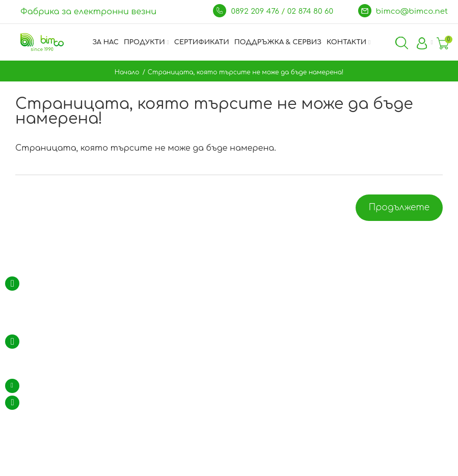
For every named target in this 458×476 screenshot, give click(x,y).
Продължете (399, 207)
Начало (127, 72)
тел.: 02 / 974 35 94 (55, 355)
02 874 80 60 (312, 11)
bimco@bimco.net (412, 11)
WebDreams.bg (289, 468)
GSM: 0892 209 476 (53, 369)
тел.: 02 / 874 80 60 (55, 342)
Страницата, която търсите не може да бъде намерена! (246, 72)
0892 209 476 (256, 11)
